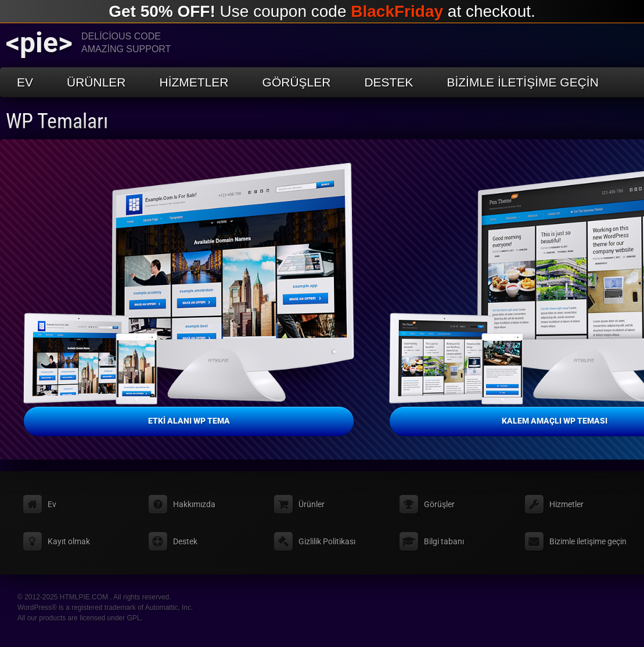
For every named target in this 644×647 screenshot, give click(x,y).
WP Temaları (57, 121)
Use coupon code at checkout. (322, 11)
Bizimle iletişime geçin (522, 82)
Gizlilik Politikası (327, 541)
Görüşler (297, 82)
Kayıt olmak (69, 541)
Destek (388, 82)
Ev (25, 82)
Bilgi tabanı (444, 541)
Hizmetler (194, 82)
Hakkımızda (194, 504)
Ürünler (96, 82)
